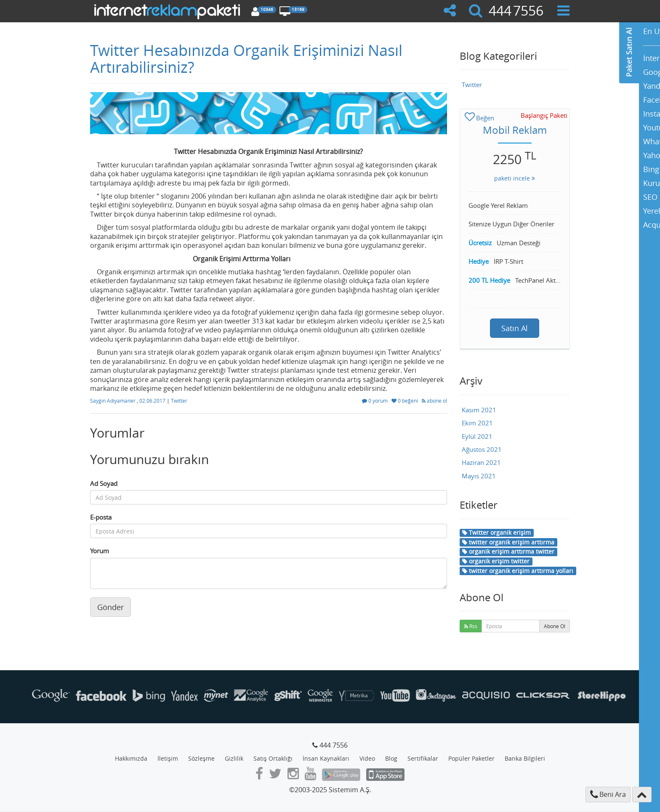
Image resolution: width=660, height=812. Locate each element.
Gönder (110, 607)
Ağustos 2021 (482, 449)
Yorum (100, 551)
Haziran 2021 (481, 462)
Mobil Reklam (515, 130)
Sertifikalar (423, 758)
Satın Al (515, 328)
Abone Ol (555, 626)
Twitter (179, 401)
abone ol (434, 401)
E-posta (101, 517)
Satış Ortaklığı (273, 758)
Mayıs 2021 (479, 476)
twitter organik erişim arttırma (508, 542)
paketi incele (515, 178)
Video (367, 758)
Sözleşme (201, 758)
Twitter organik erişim (496, 532)
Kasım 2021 (479, 410)
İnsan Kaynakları (326, 758)
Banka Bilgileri (525, 758)
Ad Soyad (104, 483)
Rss (471, 626)
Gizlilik (234, 758)
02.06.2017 (153, 401)
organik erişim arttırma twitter (508, 551)
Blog (391, 758)
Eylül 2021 (477, 436)
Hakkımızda (131, 758)
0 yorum (375, 401)
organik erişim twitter (496, 561)
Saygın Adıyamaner (113, 401)
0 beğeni (405, 401)
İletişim (168, 758)
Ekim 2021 (477, 423)
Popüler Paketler (471, 758)
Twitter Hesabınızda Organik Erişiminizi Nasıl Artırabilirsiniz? (246, 58)
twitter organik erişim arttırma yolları (518, 571)
